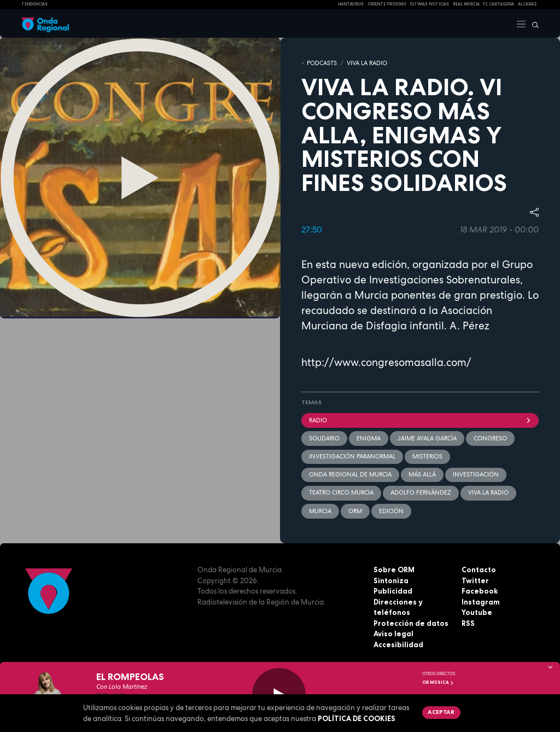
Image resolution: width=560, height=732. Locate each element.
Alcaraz (527, 4)
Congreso (490, 438)
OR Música (438, 682)
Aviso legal (393, 634)
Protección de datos (411, 623)
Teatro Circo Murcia (341, 492)
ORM (355, 511)
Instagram (481, 602)
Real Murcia (466, 4)
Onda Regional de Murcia (350, 474)
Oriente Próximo (387, 4)
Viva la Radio (367, 63)
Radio (420, 420)
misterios (427, 456)
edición (391, 511)
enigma (369, 438)
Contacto (479, 570)
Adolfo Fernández (421, 492)
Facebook (480, 591)
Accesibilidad (398, 644)
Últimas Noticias (429, 4)
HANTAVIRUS (351, 4)
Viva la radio (488, 492)
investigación (476, 474)
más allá (422, 474)
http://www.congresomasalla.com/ (386, 362)
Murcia (320, 511)
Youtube (477, 612)
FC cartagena (498, 4)
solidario (324, 438)
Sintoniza (391, 580)
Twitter (475, 580)
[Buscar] (533, 24)
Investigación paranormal (352, 456)
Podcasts (322, 63)
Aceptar (441, 712)
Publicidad (393, 591)
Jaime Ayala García (427, 438)
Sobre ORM (394, 570)
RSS (468, 623)
